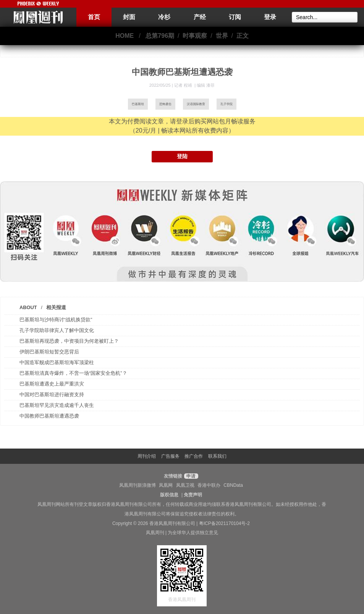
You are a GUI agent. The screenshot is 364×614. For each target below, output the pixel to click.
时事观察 (195, 36)
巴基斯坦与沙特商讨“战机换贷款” (56, 320)
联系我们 (217, 456)
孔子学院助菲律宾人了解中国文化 (57, 330)
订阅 (235, 17)
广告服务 (170, 456)
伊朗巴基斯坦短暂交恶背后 (49, 352)
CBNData (233, 485)
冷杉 (164, 17)
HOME (125, 36)
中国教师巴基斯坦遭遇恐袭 (49, 416)
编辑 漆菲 (206, 85)
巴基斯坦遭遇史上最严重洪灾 (52, 384)
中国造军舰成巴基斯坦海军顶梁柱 (57, 362)
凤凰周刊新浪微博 (138, 485)
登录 (270, 17)
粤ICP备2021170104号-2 (224, 523)
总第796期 (160, 36)
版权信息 (169, 495)
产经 (200, 17)
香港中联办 (209, 485)
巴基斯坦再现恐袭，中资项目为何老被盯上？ (69, 341)
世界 (222, 36)
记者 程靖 (184, 85)
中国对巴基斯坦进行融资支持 (52, 394)
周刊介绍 (147, 456)
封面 (129, 17)
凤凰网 (166, 485)
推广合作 (194, 456)
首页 (94, 17)
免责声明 (193, 495)
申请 (190, 476)
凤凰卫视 (185, 485)
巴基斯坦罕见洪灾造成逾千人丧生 (57, 405)
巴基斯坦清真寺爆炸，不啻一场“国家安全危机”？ (73, 373)
